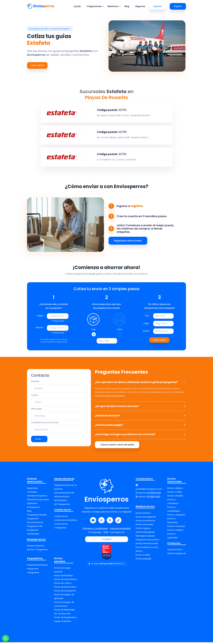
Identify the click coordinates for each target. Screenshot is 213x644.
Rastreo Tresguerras (37, 551)
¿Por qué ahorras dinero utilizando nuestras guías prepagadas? (140, 384)
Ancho (146, 333)
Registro (178, 6)
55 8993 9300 (154, 495)
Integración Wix (35, 528)
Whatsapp (36, 411)
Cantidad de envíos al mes (45, 424)
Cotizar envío (61, 518)
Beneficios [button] (113, 6)
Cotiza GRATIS (37, 65)
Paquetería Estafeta (37, 567)
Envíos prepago (144, 560)
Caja (93, 331)
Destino (40, 329)
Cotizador (32, 494)
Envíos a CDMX (175, 494)
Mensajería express (145, 538)
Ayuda (77, 6)
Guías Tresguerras (177, 555)
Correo (35, 397)
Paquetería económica (147, 541)
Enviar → (39, 441)
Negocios (140, 6)
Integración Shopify (37, 516)
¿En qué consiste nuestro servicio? (140, 408)
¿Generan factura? (140, 417)
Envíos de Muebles (63, 577)
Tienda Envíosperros (37, 497)
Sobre (120, 331)
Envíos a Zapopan (176, 516)
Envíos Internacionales (147, 545)
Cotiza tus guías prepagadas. (110, 397)
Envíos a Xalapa (175, 532)
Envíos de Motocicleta (65, 589)
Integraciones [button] (94, 6)
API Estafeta (60, 502)
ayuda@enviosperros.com (149, 491)
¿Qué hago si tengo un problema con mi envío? (140, 436)
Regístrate (32, 490)
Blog (127, 6)
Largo (146, 325)
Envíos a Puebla (175, 497)
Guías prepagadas (145, 534)
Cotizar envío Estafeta (66, 522)
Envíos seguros (143, 530)
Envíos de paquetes (146, 519)
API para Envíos (62, 498)
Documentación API (64, 495)
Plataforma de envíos (38, 501)
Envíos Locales (143, 557)
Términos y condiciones (95, 530)
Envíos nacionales (145, 526)
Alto (147, 317)
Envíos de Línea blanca (66, 581)
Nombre (35, 383)
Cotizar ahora (159, 342)
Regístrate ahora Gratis (128, 243)
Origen (40, 317)
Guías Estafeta (175, 551)
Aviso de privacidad (120, 530)
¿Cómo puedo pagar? (140, 427)
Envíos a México (175, 490)
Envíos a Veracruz (176, 528)
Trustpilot (107, 541)
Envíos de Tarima (63, 585)
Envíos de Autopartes (65, 592)
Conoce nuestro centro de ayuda (117, 446)
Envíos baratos (143, 515)
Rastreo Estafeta (36, 548)
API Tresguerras (62, 506)
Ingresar (157, 6)
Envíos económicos (145, 522)
